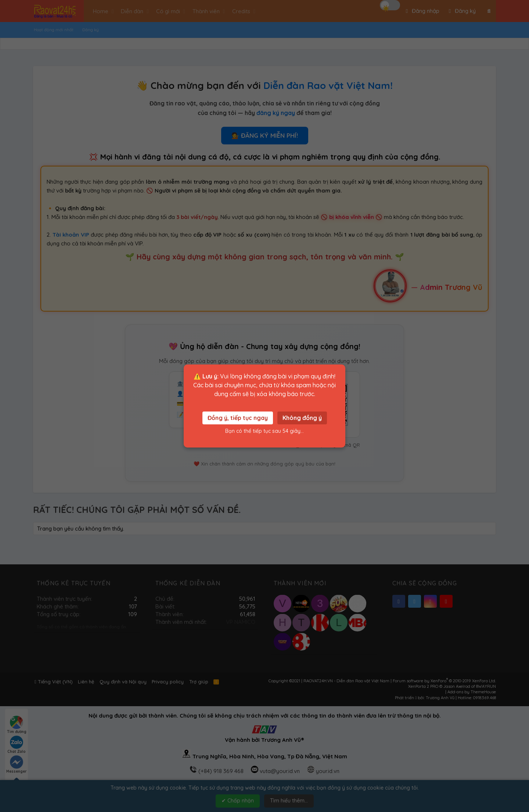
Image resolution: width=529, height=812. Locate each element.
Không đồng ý (302, 418)
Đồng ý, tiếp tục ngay (238, 418)
